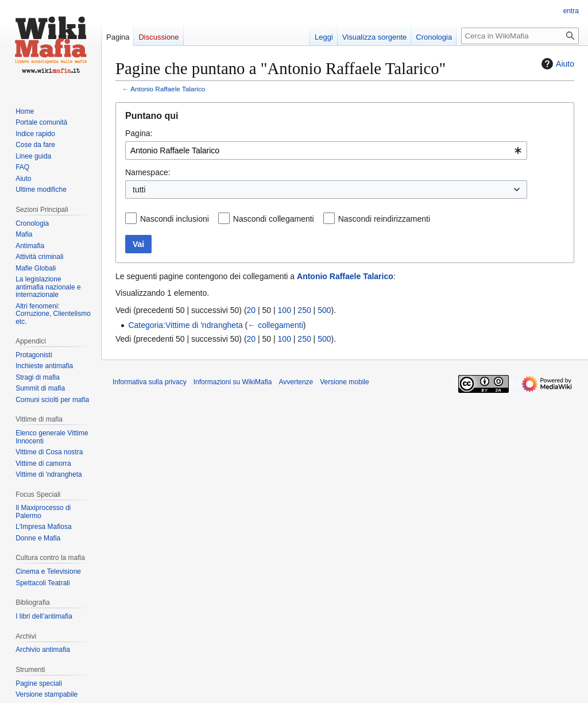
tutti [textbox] (139, 190)
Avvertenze (296, 382)
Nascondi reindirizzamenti (384, 219)
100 (285, 310)
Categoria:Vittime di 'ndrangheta (185, 325)
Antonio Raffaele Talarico (168, 89)
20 (252, 310)
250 (304, 310)
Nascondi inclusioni (175, 219)
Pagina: (139, 133)
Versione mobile (344, 382)
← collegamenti (275, 325)
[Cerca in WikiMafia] (520, 36)
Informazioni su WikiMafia (233, 382)
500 (324, 310)
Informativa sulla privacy (150, 382)
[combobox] (326, 150)
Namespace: (148, 172)
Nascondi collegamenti (274, 219)
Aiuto (556, 64)
